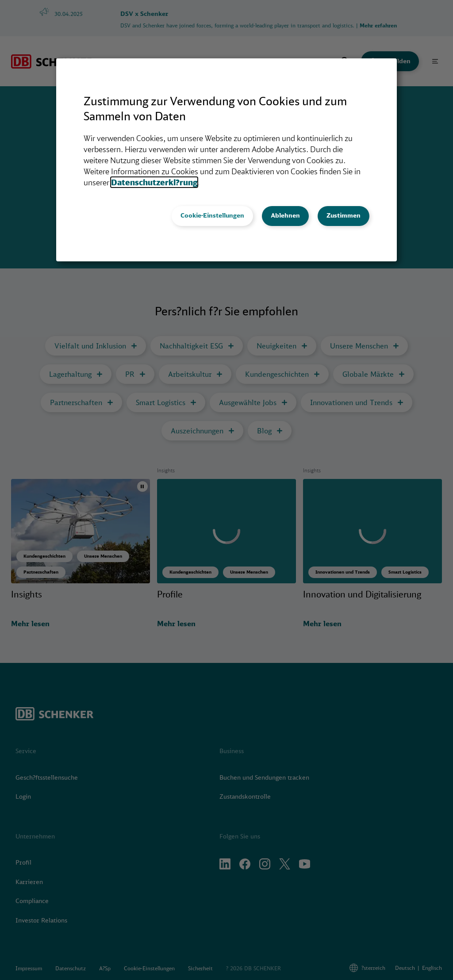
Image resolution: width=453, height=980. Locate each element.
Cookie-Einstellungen (212, 215)
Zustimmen (344, 215)
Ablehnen (285, 215)
